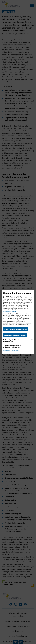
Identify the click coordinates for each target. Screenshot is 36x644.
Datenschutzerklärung (10, 311)
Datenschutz (7, 350)
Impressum (16, 350)
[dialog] (18, 322)
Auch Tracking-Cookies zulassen (15, 335)
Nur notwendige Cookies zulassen (16, 329)
